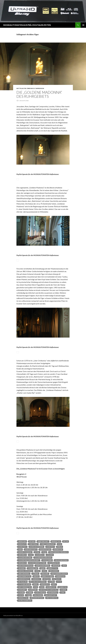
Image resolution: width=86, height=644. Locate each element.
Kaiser (43, 594)
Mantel (36, 602)
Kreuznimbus (54, 597)
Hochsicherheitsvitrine (37, 589)
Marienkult (37, 605)
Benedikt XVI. (56, 567)
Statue (21, 621)
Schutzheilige (40, 618)
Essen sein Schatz (31, 575)
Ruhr (42, 613)
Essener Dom (58, 575)
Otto (59, 607)
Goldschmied (47, 586)
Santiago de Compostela (49, 616)
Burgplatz (22, 570)
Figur (44, 578)
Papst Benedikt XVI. (25, 613)
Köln (45, 597)
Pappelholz (45, 610)
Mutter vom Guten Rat (38, 607)
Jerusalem (56, 591)
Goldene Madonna (25, 583)
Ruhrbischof (51, 613)
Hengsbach (22, 589)
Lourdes (36, 599)
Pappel (36, 610)
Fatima (37, 578)
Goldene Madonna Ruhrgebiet (29, 586)
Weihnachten (23, 624)
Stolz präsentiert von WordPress (13, 641)
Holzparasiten (54, 589)
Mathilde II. (57, 605)
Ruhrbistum (63, 613)
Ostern (51, 607)
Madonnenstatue (24, 602)
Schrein (30, 618)
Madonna (45, 599)
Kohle (38, 597)
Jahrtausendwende (43, 591)
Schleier (21, 618)
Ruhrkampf (33, 616)
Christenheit (33, 570)
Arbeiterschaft (43, 567)
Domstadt (50, 573)
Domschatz (23, 573)
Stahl (63, 618)
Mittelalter (21, 88)
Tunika (29, 621)
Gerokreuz (22, 581)
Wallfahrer (38, 621)
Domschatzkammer (37, 573)
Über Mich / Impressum (35, 88)
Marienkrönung (24, 605)
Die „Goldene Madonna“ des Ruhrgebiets (39, 94)
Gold (31, 581)
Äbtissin (32, 567)
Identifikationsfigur (26, 591)
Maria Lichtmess (48, 602)
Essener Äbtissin (45, 575)
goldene (50, 581)
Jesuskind (22, 594)
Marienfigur (60, 602)
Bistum (66, 567)
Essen (20, 575)
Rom (36, 613)
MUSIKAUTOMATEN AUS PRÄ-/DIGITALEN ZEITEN (27, 25)
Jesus (64, 591)
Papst (54, 610)
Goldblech (40, 581)
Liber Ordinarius (24, 599)
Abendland (22, 567)
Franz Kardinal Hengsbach (59, 578)
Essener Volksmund (25, 578)
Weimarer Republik (37, 624)
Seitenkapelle (53, 618)
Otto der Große (24, 610)
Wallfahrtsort (51, 621)
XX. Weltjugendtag (25, 626)
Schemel (64, 616)
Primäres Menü (83, 25)
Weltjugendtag (52, 624)
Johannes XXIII (33, 594)
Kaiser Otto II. (53, 594)
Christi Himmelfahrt (48, 570)
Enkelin (60, 573)
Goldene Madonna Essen (43, 583)
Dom (60, 570)
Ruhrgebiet (22, 616)
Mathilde (47, 605)
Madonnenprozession (59, 599)
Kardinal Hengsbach (25, 597)
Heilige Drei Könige (61, 586)
